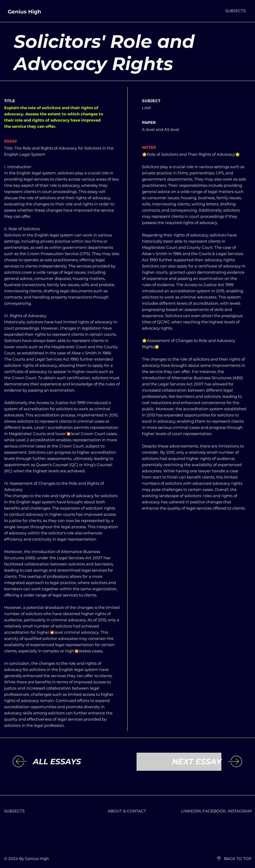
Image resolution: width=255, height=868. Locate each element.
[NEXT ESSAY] (179, 762)
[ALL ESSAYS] (75, 762)
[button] (235, 11)
